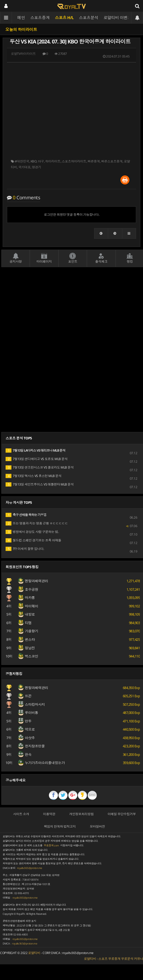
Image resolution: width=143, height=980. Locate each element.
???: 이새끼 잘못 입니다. (25, 549)
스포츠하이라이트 (74, 161)
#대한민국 (22, 161)
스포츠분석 (89, 17)
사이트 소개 (21, 814)
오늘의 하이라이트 (21, 29)
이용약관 (49, 814)
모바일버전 (98, 826)
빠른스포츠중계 (112, 161)
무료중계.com (51, 846)
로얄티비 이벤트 (118, 17)
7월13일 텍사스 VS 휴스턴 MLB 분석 (33, 476)
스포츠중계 (40, 17)
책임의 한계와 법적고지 (60, 826)
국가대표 (24, 167)
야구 (41, 161)
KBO (34, 161)
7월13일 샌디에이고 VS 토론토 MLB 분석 (37, 459)
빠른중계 (94, 161)
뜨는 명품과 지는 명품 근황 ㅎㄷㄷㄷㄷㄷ (37, 523)
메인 (21, 17)
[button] (101, 233)
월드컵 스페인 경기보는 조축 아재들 (33, 540)
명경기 (37, 167)
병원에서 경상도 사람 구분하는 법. (32, 532)
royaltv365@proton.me (30, 868)
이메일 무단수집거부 (122, 814)
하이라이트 (53, 161)
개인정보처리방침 (81, 814)
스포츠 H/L (64, 17)
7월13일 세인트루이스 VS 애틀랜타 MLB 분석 (40, 484)
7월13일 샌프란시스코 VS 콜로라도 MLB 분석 (40, 467)
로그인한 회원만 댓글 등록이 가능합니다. (71, 215)
